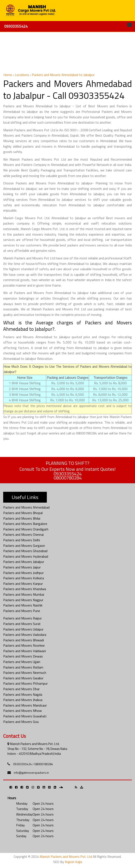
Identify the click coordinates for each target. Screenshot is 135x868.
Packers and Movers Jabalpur (24, 562)
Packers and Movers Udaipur (23, 629)
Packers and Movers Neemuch (25, 673)
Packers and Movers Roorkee (24, 645)
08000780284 (68, 478)
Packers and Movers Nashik (23, 605)
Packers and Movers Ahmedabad (26, 507)
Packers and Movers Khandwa (25, 589)
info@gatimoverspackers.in (31, 773)
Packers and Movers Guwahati (25, 716)
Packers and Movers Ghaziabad (25, 551)
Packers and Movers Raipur (22, 618)
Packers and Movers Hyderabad (26, 556)
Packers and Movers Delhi (22, 540)
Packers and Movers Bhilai (22, 518)
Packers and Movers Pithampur (25, 683)
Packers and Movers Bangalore (25, 524)
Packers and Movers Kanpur (23, 584)
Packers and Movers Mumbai (24, 594)
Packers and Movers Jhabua (23, 700)
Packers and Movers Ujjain (22, 662)
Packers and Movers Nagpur (23, 600)
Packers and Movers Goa (21, 722)
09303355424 (16, 26)
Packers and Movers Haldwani (24, 651)
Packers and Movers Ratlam (23, 667)
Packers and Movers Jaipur (22, 567)
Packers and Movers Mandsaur (25, 705)
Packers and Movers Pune (22, 611)
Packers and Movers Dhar (21, 689)
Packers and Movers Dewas (23, 656)
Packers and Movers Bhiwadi (24, 640)
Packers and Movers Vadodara (25, 635)
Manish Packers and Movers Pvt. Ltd (66, 857)
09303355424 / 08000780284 (33, 764)
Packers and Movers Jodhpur (23, 573)
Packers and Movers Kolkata (24, 578)
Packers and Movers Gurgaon (24, 546)
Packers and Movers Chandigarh (26, 529)
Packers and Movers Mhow (22, 711)
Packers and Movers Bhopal (23, 513)
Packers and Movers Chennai (23, 534)
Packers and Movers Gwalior (23, 678)
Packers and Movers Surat (22, 624)
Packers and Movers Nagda (23, 694)
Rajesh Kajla (73, 862)
